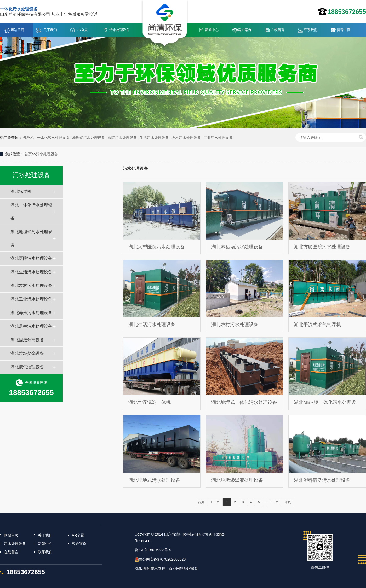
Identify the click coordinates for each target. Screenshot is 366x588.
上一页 (215, 502)
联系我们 (311, 30)
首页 (28, 154)
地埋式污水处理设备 (89, 138)
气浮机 (28, 138)
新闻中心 (212, 30)
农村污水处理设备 (186, 138)
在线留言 (278, 30)
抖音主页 (344, 30)
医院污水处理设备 (122, 138)
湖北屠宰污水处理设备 (31, 326)
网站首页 (17, 30)
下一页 (274, 502)
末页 (288, 502)
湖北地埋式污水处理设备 (31, 238)
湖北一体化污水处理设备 (31, 212)
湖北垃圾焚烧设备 (27, 353)
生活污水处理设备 (154, 138)
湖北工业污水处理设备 (31, 299)
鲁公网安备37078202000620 (162, 559)
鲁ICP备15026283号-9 (153, 550)
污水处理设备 (119, 30)
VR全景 (82, 30)
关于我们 (50, 30)
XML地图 (142, 568)
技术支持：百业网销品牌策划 (174, 568)
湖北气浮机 (21, 192)
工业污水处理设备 (218, 138)
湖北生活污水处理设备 (31, 272)
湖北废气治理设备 (27, 367)
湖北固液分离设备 (27, 340)
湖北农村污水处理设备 (31, 286)
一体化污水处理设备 (53, 138)
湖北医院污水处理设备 (31, 258)
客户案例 (245, 30)
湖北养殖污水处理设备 (31, 313)
